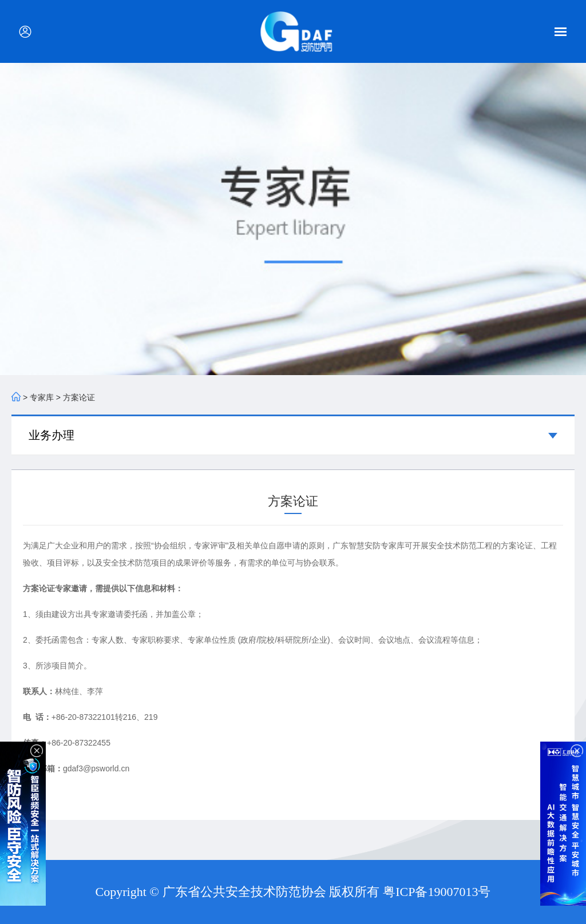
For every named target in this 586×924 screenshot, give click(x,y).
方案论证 (79, 397)
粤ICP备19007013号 (437, 892)
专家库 (42, 397)
